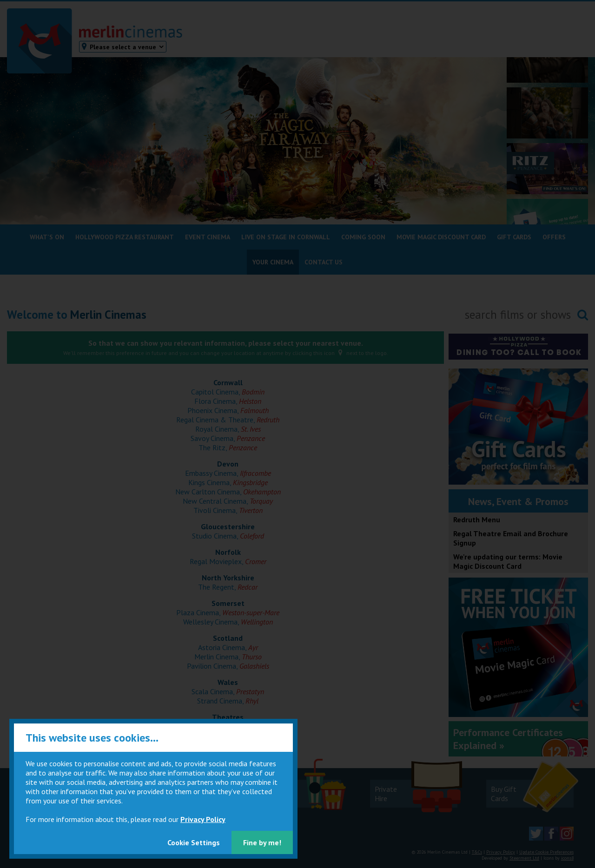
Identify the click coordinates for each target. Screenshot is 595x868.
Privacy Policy (203, 819)
